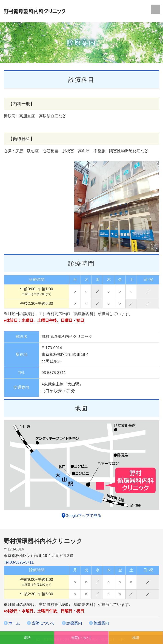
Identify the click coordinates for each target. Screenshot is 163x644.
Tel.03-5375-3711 (19, 562)
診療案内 (74, 623)
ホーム (14, 623)
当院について (43, 623)
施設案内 (101, 623)
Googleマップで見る (81, 516)
